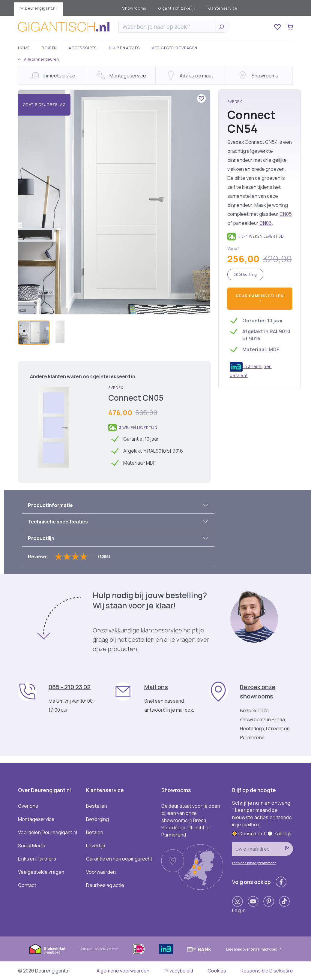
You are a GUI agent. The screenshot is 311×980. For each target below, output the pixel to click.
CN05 (286, 214)
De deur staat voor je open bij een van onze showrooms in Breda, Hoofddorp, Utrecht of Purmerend (191, 820)
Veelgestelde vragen (174, 48)
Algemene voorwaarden (123, 971)
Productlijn (41, 538)
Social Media (32, 846)
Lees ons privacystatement (254, 863)
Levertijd (96, 846)
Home (24, 48)
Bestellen (97, 806)
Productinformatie (50, 505)
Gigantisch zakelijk (177, 8)
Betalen (95, 832)
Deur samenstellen (260, 299)
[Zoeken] (168, 27)
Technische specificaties (58, 522)
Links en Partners (37, 859)
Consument (249, 834)
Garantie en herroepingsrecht (119, 859)
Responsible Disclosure (267, 971)
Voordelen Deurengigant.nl (48, 832)
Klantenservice (222, 8)
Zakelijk (279, 834)
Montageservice (36, 819)
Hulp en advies (124, 48)
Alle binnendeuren (39, 59)
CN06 (266, 223)
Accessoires (83, 48)
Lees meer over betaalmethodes (254, 949)
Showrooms (134, 8)
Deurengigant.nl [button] (38, 8)
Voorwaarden (101, 872)
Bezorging (97, 819)
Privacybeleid (178, 971)
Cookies (217, 971)
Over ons (28, 806)
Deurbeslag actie (105, 885)
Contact (27, 885)
